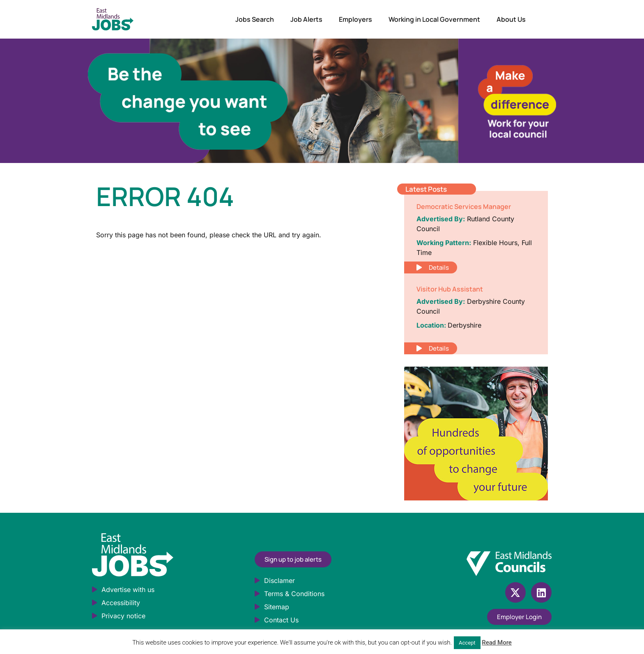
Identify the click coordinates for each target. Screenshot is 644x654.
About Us (511, 19)
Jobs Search (255, 19)
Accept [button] (467, 643)
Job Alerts (306, 19)
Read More (497, 643)
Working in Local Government (434, 19)
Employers (355, 19)
